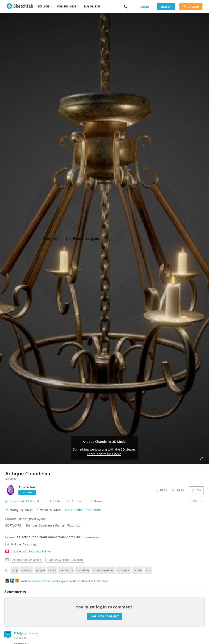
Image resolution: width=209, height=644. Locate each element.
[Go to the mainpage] (20, 7)
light (148, 570)
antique (40, 570)
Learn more (90, 537)
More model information (83, 510)
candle (52, 570)
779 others (82, 581)
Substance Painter (40, 551)
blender (138, 570)
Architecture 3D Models (27, 560)
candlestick (66, 570)
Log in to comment (105, 616)
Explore (44, 6)
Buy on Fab (92, 6)
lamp (15, 570)
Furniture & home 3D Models (65, 560)
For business (67, 6)
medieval (27, 570)
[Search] (126, 7)
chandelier (83, 570)
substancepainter (103, 570)
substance (123, 570)
